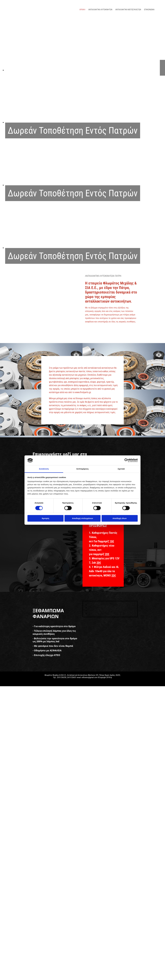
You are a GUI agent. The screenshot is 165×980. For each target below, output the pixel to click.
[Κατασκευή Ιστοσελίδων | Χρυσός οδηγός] (4, 682)
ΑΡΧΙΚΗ (82, 10)
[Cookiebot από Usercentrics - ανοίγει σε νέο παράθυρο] (126, 460)
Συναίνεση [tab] (44, 469)
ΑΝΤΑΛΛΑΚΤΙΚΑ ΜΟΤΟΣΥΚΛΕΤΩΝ (128, 10)
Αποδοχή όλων (120, 518)
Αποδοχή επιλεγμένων (83, 518)
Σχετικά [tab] (121, 469)
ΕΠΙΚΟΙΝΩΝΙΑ (149, 10)
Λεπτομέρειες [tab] (83, 469)
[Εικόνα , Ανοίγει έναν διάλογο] (85, 70)
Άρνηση (45, 518)
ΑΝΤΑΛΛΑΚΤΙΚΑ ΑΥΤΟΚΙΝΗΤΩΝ (100, 10)
